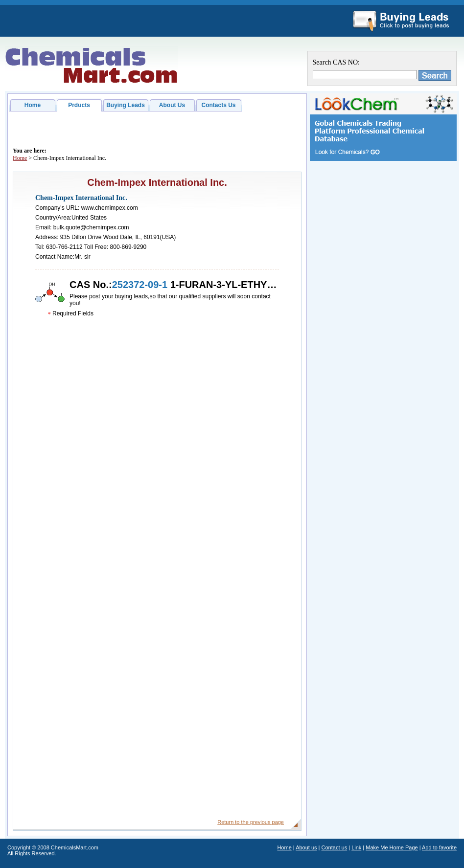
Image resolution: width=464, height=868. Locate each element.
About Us (172, 105)
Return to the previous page (251, 822)
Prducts (79, 105)
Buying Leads (126, 105)
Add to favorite (439, 847)
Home (33, 105)
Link (356, 847)
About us (306, 847)
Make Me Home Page (392, 847)
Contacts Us (218, 105)
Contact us (335, 847)
